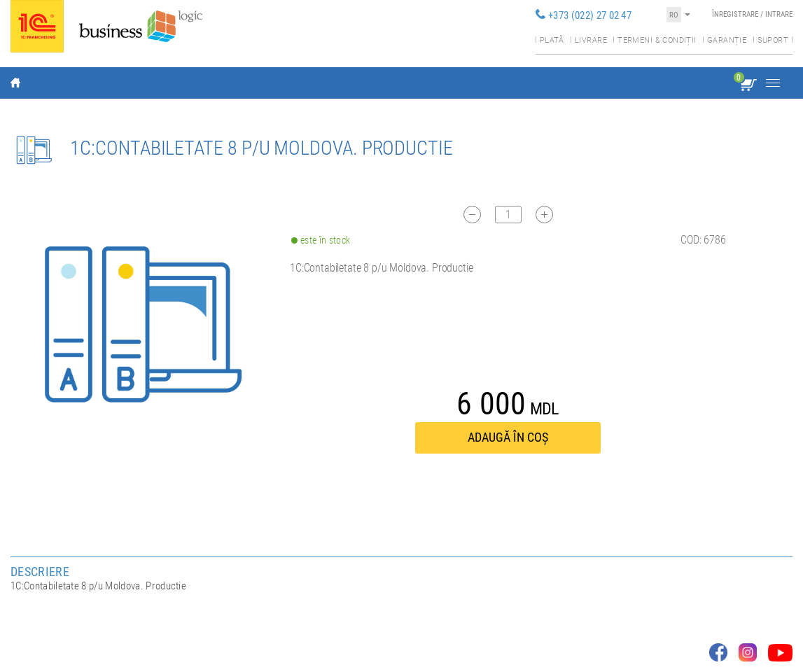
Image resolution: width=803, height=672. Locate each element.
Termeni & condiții (657, 40)
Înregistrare (735, 14)
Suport (773, 40)
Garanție (727, 40)
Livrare (591, 40)
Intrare (779, 14)
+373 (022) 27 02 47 (590, 15)
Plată (552, 40)
